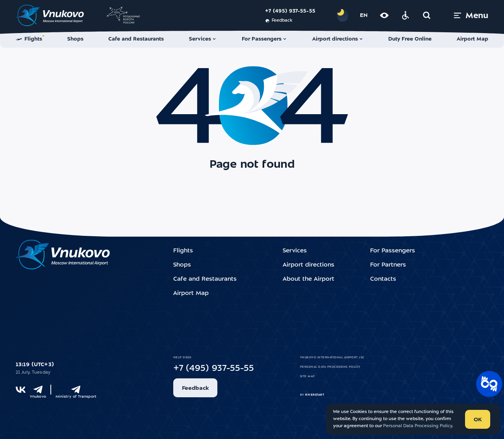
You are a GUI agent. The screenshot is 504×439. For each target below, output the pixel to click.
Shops (182, 265)
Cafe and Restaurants (205, 279)
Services (295, 251)
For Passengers (393, 251)
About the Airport (309, 279)
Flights (183, 251)
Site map (308, 376)
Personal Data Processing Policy (330, 367)
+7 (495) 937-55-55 (290, 11)
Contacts (383, 279)
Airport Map (191, 294)
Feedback (279, 21)
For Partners (388, 265)
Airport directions (309, 265)
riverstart (315, 395)
